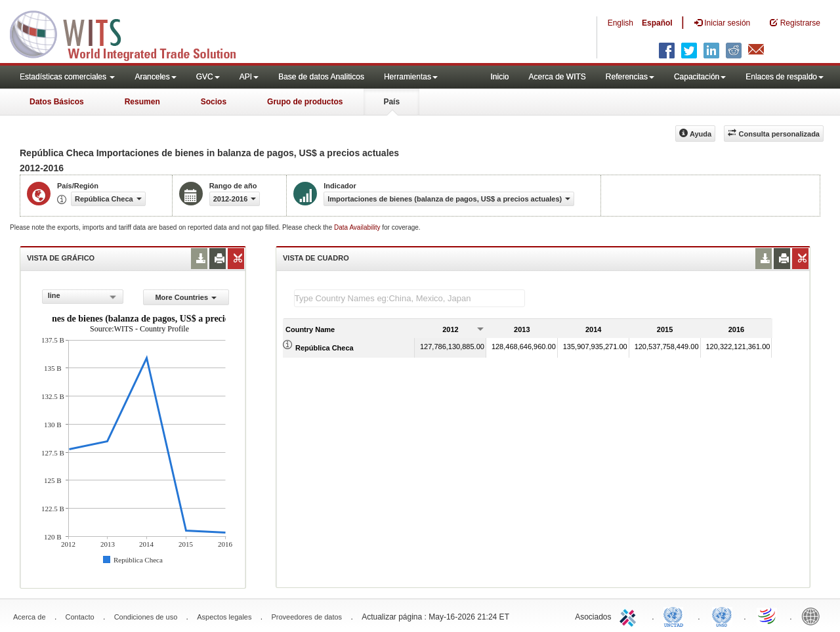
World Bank (814, 616)
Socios (214, 102)
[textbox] (409, 298)
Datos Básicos (57, 102)
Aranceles (155, 77)
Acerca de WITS (557, 77)
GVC (208, 77)
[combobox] (83, 297)
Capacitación (700, 77)
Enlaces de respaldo (785, 77)
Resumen (142, 102)
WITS (131, 33)
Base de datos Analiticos (321, 77)
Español (657, 23)
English (620, 23)
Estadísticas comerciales (67, 77)
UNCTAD (676, 616)
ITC (630, 616)
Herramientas (411, 77)
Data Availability (358, 227)
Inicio (499, 77)
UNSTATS (722, 616)
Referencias (630, 77)
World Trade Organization (768, 616)
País (391, 102)
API (249, 77)
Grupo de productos (305, 102)
